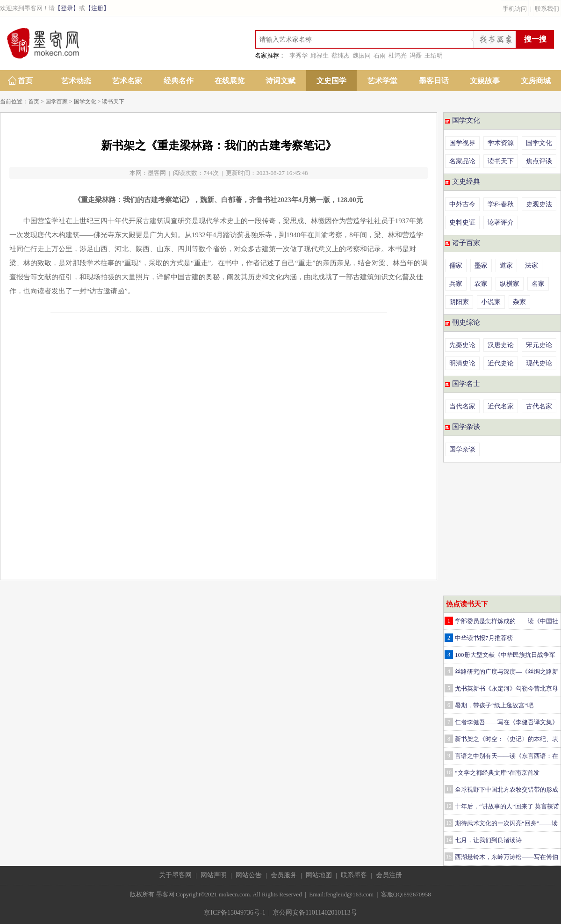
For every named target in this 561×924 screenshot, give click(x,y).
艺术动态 (76, 81)
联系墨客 (354, 875)
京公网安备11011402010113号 (315, 913)
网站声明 (214, 875)
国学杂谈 (466, 427)
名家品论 (462, 161)
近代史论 (501, 363)
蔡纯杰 (341, 55)
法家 (532, 266)
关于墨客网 (175, 875)
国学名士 (466, 384)
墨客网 (157, 173)
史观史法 (539, 204)
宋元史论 (539, 345)
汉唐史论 (501, 345)
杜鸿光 (398, 55)
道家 (506, 266)
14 (449, 840)
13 (449, 823)
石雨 (380, 55)
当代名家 (462, 406)
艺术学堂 (382, 81)
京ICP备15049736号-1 (234, 913)
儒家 (456, 266)
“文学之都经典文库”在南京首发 (497, 773)
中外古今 (462, 204)
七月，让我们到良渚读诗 (488, 840)
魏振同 (362, 55)
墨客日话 (434, 81)
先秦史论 (462, 345)
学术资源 (501, 143)
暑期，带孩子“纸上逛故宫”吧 (494, 705)
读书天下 (113, 102)
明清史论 (462, 363)
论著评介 (501, 222)
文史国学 (331, 81)
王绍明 (434, 55)
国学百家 (57, 102)
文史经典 (466, 182)
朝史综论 (466, 322)
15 (449, 857)
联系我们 (547, 9)
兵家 (456, 284)
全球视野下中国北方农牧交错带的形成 (507, 789)
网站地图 (319, 875)
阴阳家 (459, 302)
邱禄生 (320, 55)
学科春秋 (501, 204)
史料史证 (462, 222)
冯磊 (416, 55)
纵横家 (510, 284)
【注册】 (97, 8)
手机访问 (515, 9)
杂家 (519, 302)
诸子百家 (466, 243)
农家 (481, 284)
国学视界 (462, 143)
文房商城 (536, 81)
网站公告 (249, 875)
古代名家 (539, 406)
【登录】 (67, 8)
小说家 (491, 302)
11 (449, 789)
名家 (538, 284)
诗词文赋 (280, 81)
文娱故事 (485, 81)
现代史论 (539, 363)
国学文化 (85, 102)
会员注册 (389, 875)
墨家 (481, 266)
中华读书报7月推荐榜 (484, 638)
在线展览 (230, 81)
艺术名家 (127, 81)
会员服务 (284, 875)
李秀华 (298, 55)
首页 (25, 81)
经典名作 (179, 81)
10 (449, 772)
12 (449, 806)
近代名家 (501, 406)
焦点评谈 (539, 161)
